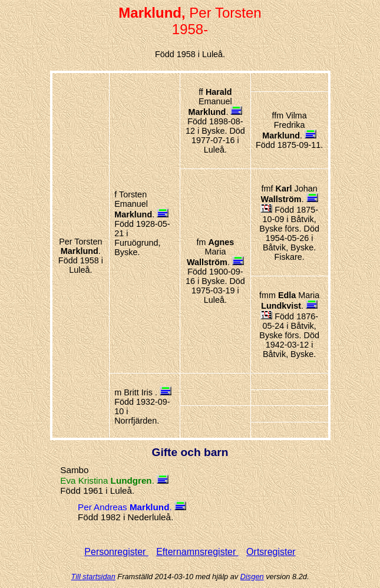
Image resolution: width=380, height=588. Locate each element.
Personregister (116, 552)
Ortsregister (271, 552)
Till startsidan (93, 577)
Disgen (252, 577)
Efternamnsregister (197, 552)
